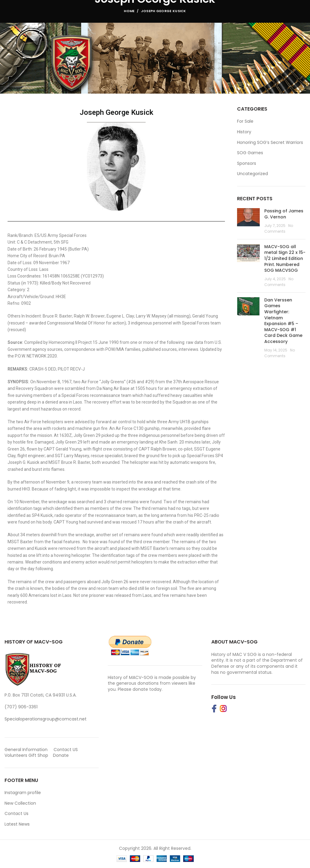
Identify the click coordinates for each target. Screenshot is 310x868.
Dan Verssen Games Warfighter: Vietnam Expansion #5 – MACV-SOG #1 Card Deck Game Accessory (283, 321)
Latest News (17, 824)
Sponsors (247, 163)
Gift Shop (38, 755)
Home (129, 11)
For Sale (245, 121)
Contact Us (16, 813)
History (244, 132)
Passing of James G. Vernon (284, 214)
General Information (26, 750)
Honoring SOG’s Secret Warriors (270, 143)
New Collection (20, 803)
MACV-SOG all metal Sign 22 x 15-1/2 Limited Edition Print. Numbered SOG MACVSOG (285, 258)
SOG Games (250, 153)
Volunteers (16, 755)
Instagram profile (23, 793)
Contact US (66, 750)
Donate (61, 755)
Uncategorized (252, 174)
